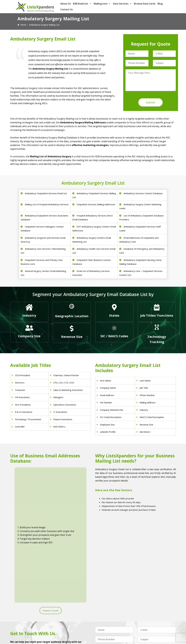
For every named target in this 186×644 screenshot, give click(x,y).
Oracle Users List (146, 631)
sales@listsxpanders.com (26, 620)
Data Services (122, 4)
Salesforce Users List (148, 620)
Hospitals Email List (62, 623)
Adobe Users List (146, 612)
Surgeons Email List (62, 627)
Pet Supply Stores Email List (108, 612)
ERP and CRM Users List (149, 608)
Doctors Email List (61, 616)
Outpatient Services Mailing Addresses (96, 204)
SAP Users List (145, 616)
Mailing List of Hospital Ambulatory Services (47, 204)
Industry (29, 315)
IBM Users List (145, 627)
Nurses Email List (61, 631)
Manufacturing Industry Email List (111, 627)
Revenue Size (72, 337)
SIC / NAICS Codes (114, 336)
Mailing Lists (102, 4)
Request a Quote (51, 513)
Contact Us (67, 9)
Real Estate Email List (105, 616)
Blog (160, 4)
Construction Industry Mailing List (111, 608)
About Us (66, 4)
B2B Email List (82, 4)
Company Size (29, 336)
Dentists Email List (61, 612)
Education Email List (105, 631)
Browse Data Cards (145, 4)
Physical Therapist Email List (66, 620)
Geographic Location (72, 316)
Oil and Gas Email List (105, 623)
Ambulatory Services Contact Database (143, 193)
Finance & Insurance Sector (108, 620)
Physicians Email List (62, 608)
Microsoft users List (147, 623)
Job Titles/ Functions (157, 315)
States (114, 315)
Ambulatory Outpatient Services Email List (46, 193)
